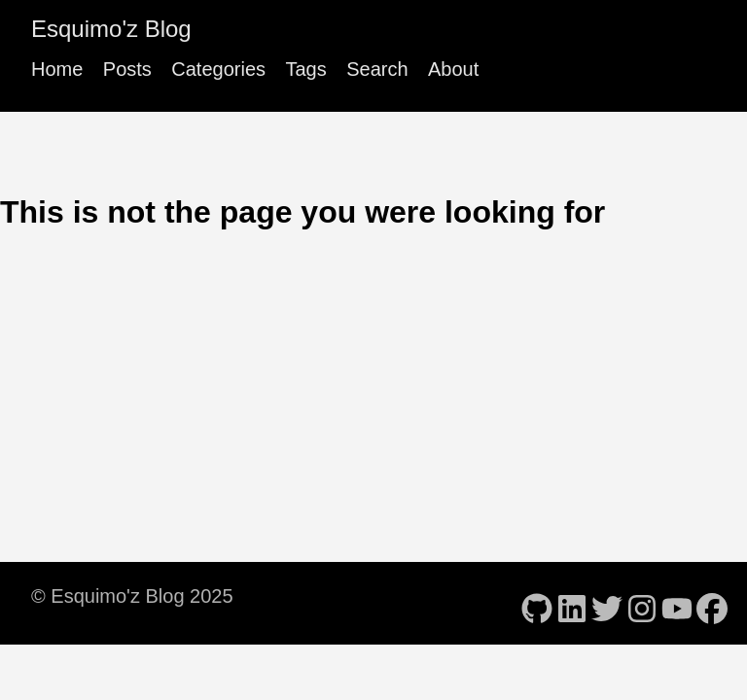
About (453, 69)
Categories (218, 69)
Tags (305, 69)
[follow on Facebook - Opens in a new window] (712, 603)
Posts (127, 69)
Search (377, 69)
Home (57, 69)
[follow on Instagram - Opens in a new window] (642, 603)
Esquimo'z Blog (111, 29)
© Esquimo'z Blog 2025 (132, 596)
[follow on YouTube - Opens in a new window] (677, 603)
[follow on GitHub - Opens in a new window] (537, 603)
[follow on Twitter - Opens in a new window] (607, 603)
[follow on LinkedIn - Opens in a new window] (572, 603)
